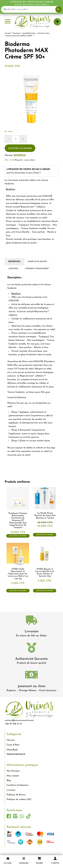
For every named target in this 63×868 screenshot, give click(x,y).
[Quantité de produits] (16, 139)
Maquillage (12, 750)
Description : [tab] (15, 262)
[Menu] (8, 22)
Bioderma (20, 155)
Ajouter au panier (20, 149)
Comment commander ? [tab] (37, 269)
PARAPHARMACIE (16, 754)
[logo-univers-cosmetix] (32, 22)
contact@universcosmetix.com (19, 720)
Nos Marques (13, 771)
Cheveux (11, 740)
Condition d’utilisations (18, 785)
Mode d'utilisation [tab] (37, 262)
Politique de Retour (16, 795)
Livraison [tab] (13, 269)
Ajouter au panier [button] (18, 536)
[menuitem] (8, 22)
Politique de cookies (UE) (19, 799)
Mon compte (13, 776)
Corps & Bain (13, 745)
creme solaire (30, 160)
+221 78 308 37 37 (13, 724)
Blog (9, 780)
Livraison (32, 631)
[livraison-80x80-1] (32, 621)
